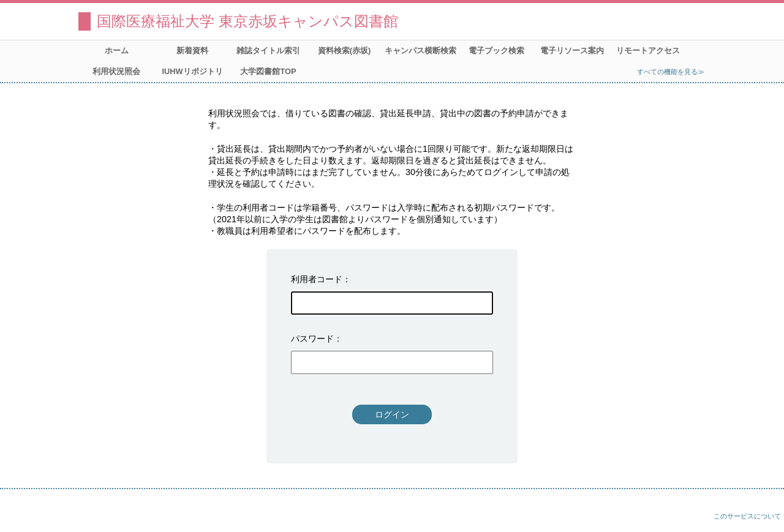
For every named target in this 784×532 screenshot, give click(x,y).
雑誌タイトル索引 (268, 51)
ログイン (392, 414)
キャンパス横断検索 (420, 51)
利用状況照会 (116, 71)
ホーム (117, 51)
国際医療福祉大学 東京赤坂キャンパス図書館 (247, 21)
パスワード (312, 339)
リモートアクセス (648, 51)
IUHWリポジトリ (192, 71)
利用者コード (317, 279)
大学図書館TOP (268, 71)
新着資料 (192, 51)
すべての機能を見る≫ (671, 72)
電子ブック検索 (496, 51)
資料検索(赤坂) (345, 51)
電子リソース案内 (572, 51)
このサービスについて (747, 516)
